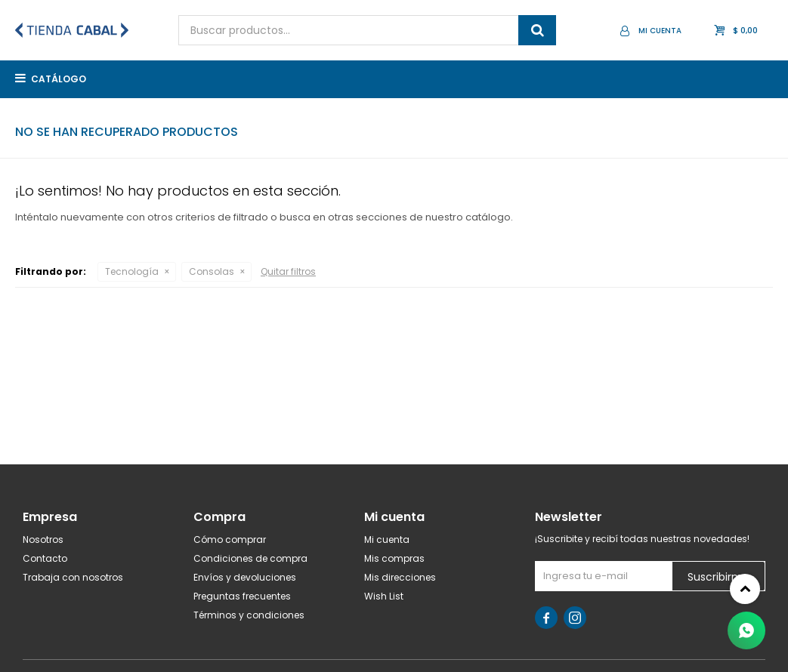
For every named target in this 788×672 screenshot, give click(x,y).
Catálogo (59, 79)
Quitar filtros (288, 271)
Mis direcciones (400, 577)
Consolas (212, 271)
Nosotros (43, 539)
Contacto (45, 558)
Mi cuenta (387, 539)
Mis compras (394, 558)
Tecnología (132, 271)
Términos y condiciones (249, 615)
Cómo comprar (230, 539)
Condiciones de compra (250, 558)
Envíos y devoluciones (245, 577)
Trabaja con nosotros (73, 577)
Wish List (384, 596)
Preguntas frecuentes (242, 596)
